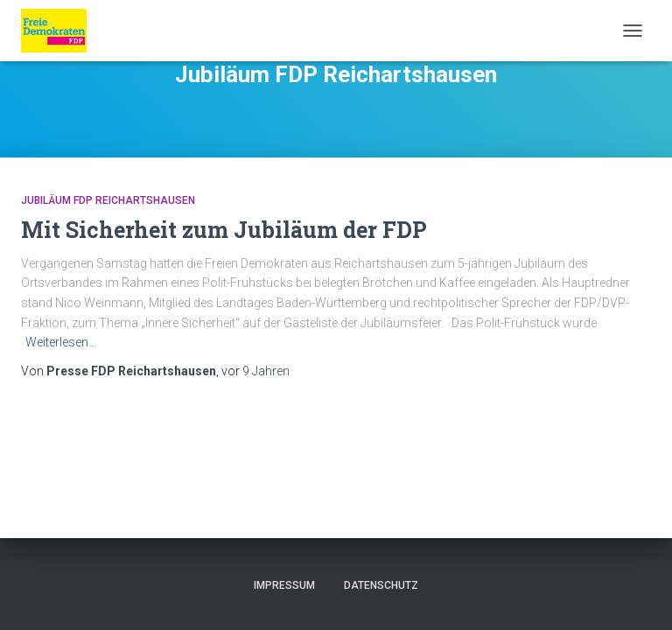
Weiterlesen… (61, 342)
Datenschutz (381, 585)
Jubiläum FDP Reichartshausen (108, 200)
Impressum (284, 585)
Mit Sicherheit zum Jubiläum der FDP (224, 230)
